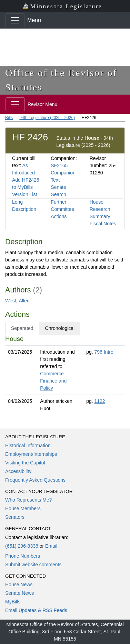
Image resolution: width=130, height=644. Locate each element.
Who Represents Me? (28, 500)
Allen (24, 301)
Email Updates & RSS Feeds (36, 610)
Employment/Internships (31, 454)
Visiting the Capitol (25, 463)
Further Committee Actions (62, 209)
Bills (9, 118)
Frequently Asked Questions (35, 480)
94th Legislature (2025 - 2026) (47, 118)
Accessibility (18, 471)
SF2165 (59, 165)
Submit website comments (33, 565)
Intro (109, 352)
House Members (23, 508)
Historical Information (28, 446)
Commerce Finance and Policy (53, 381)
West (11, 301)
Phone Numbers (23, 556)
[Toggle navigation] (15, 20)
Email (51, 546)
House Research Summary (100, 209)
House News (19, 584)
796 (98, 352)
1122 (100, 401)
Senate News (19, 593)
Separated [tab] (22, 328)
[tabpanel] (65, 375)
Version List (24, 194)
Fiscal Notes (103, 224)
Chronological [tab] (60, 328)
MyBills (13, 602)
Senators (15, 517)
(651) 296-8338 (22, 546)
